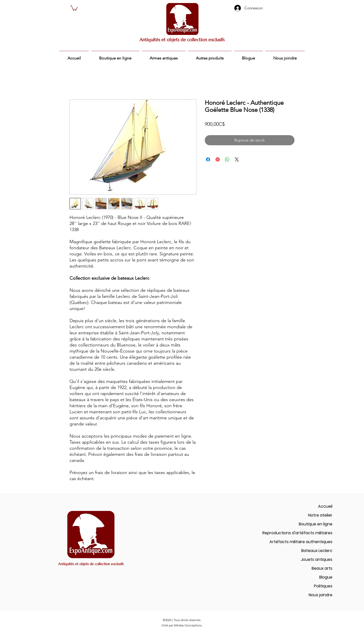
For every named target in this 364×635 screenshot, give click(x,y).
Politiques (323, 586)
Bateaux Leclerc (317, 551)
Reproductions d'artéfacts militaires (297, 533)
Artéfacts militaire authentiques (301, 542)
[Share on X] (237, 159)
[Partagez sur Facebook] (208, 159)
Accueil (325, 506)
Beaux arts (322, 568)
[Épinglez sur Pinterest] (218, 159)
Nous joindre (321, 595)
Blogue (326, 577)
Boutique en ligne (316, 524)
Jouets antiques (317, 559)
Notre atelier (320, 515)
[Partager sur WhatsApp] (227, 159)
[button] (74, 8)
